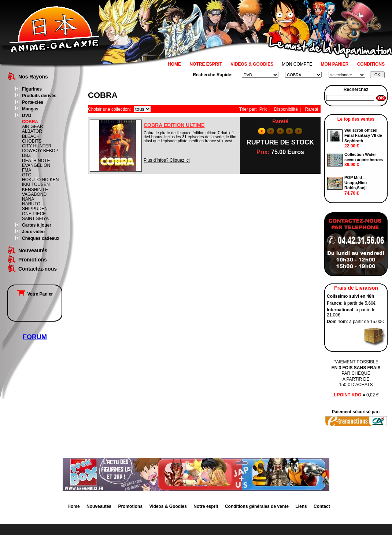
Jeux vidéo (33, 232)
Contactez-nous (38, 269)
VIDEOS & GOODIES (252, 64)
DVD (27, 116)
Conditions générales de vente (257, 506)
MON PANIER (335, 64)
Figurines (32, 89)
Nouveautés (33, 250)
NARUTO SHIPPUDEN (35, 206)
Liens (301, 506)
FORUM (35, 337)
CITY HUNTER (37, 146)
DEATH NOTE (36, 161)
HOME (174, 64)
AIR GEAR (32, 127)
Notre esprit (206, 506)
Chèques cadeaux (41, 238)
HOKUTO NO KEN (40, 180)
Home (73, 506)
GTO (27, 175)
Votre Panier (35, 294)
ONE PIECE (34, 214)
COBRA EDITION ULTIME (174, 125)
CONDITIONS (371, 64)
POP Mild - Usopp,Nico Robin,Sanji (356, 183)
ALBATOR (32, 131)
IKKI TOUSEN (36, 184)
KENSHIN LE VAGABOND (35, 192)
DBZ (26, 155)
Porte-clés (33, 102)
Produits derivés (39, 96)
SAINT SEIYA (35, 219)
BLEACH (31, 136)
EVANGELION (36, 165)
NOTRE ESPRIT (206, 64)
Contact (322, 506)
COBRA (30, 122)
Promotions (33, 260)
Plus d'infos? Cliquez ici (167, 160)
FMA (27, 170)
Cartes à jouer (37, 225)
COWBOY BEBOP (40, 151)
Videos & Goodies (168, 506)
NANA (28, 199)
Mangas (30, 109)
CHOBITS (32, 141)
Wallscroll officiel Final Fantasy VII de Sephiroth (363, 135)
